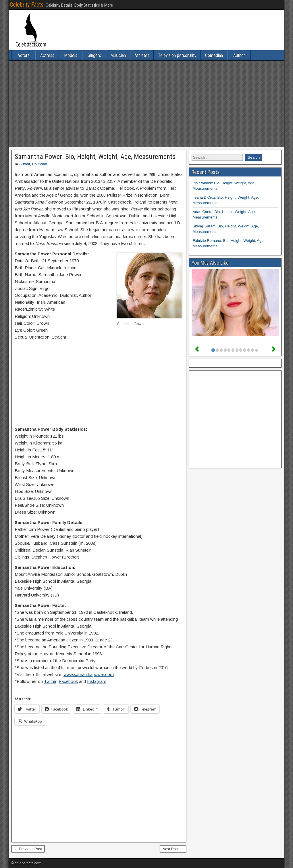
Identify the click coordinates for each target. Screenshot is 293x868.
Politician (40, 164)
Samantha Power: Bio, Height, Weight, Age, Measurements (95, 157)
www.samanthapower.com (89, 674)
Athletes (142, 55)
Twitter (50, 681)
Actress (47, 55)
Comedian (214, 55)
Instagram (97, 681)
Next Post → (173, 849)
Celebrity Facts (27, 5)
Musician (118, 55)
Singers (94, 55)
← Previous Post (28, 849)
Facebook (68, 681)
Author (239, 55)
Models (71, 55)
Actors (24, 55)
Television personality (177, 55)
